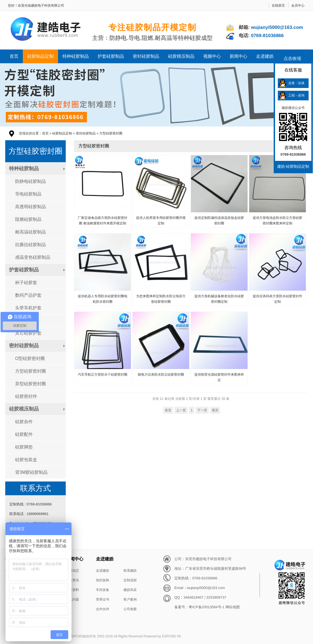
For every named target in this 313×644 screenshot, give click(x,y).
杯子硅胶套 (26, 283)
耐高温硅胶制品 (31, 232)
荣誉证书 (103, 599)
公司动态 (72, 571)
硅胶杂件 (24, 422)
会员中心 (298, 5)
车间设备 (103, 590)
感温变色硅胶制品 (33, 257)
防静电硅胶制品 (31, 181)
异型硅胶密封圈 (31, 384)
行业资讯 (72, 580)
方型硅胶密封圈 (111, 133)
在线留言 (278, 5)
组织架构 (103, 580)
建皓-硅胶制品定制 (293, 166)
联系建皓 (130, 571)
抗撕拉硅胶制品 (31, 245)
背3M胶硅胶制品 (31, 472)
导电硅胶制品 (28, 194)
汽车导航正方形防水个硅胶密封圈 (103, 375)
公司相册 (130, 609)
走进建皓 (265, 56)
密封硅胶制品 (146, 56)
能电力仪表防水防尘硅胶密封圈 (161, 375)
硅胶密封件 (26, 396)
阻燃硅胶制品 (28, 219)
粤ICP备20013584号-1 (207, 607)
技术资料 (72, 590)
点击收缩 (292, 58)
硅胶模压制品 (181, 56)
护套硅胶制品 (111, 56)
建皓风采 (130, 590)
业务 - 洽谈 (296, 83)
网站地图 (233, 607)
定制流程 (130, 580)
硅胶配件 (24, 434)
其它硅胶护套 (28, 333)
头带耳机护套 (28, 308)
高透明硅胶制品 (31, 207)
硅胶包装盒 (26, 460)
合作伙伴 (103, 609)
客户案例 (130, 599)
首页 (14, 56)
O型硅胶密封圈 (30, 358)
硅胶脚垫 (24, 447)
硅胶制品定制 (40, 56)
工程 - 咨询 (296, 95)
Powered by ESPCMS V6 (162, 636)
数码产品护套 (28, 295)
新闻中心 (238, 56)
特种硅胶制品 (76, 56)
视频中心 (212, 56)
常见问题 (72, 599)
